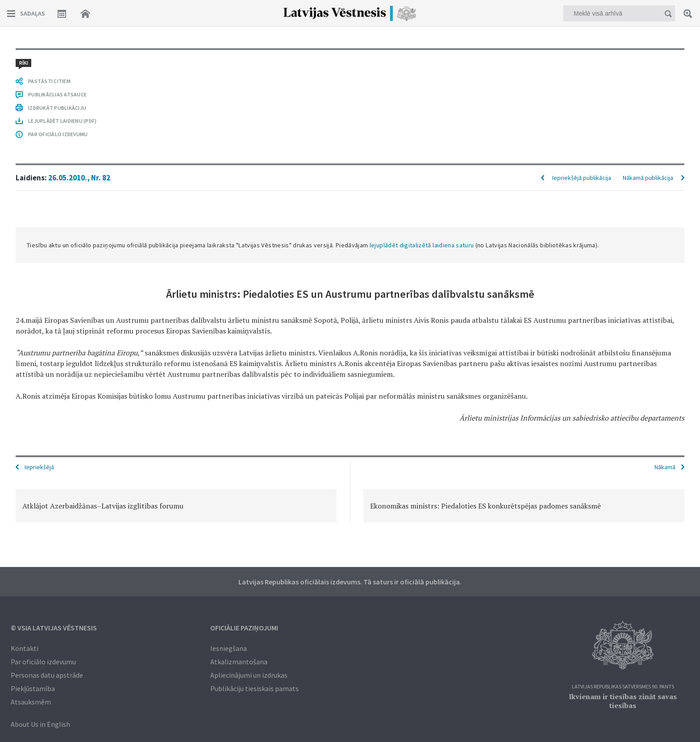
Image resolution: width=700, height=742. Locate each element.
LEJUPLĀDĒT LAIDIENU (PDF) (62, 121)
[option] (176, 506)
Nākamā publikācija (648, 178)
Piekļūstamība (33, 688)
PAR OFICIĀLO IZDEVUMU (58, 134)
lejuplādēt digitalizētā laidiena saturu (422, 245)
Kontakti (25, 648)
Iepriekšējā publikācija (582, 178)
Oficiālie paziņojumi (244, 628)
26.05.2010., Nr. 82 (79, 178)
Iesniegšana (229, 648)
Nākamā (665, 467)
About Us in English (40, 724)
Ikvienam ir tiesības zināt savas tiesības (623, 701)
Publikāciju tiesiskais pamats (254, 688)
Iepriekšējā (39, 467)
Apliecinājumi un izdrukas (249, 675)
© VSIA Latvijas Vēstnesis (54, 628)
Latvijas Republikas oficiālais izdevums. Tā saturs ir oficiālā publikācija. (350, 582)
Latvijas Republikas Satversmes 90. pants (623, 687)
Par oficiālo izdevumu (43, 662)
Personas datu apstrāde (47, 675)
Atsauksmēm (31, 702)
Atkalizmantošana (239, 662)
